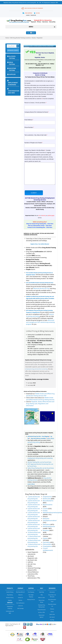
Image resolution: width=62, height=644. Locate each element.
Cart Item (31, 33)
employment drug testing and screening (40, 458)
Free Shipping (29, 13)
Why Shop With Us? (20, 592)
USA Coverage (20, 608)
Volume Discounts (42, 610)
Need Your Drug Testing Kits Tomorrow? (34, 8)
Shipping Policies (31, 600)
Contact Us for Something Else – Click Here (40, 227)
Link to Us (20, 606)
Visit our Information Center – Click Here (40, 225)
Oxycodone (46, 542)
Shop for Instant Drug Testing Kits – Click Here (40, 224)
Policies (20, 600)
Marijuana (46, 518)
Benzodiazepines (48, 501)
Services (10, 603)
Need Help (42, 592)
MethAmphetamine (49, 526)
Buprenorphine (48, 505)
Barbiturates (47, 499)
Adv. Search (52, 617)
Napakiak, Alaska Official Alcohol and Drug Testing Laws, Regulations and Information (40, 404)
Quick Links (52, 614)
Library (52, 612)
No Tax (38, 13)
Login (28, 15)
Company (20, 588)
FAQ (42, 595)
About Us (20, 595)
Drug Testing (12, 63)
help (42, 588)
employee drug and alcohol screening (36, 369)
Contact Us (20, 598)
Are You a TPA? (42, 612)
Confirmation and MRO (14, 92)
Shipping (31, 588)
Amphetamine (47, 497)
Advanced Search (13, 50)
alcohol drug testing (34, 442)
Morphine (46, 530)
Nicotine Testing (12, 69)
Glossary (52, 609)
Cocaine (45, 509)
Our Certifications (20, 603)
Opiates (45, 538)
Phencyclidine (47, 544)
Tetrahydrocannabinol (50, 520)
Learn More (50, 438)
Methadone (46, 524)
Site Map (52, 620)
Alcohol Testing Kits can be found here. (40, 462)
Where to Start (42, 598)
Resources (52, 588)
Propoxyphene (47, 546)
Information (52, 592)
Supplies (12, 74)
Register (33, 15)
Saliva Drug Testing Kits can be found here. (41, 468)
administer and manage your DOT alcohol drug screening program (40, 322)
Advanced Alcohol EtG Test (41, 288)
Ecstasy (45, 511)
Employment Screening (13, 84)
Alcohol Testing (12, 57)
